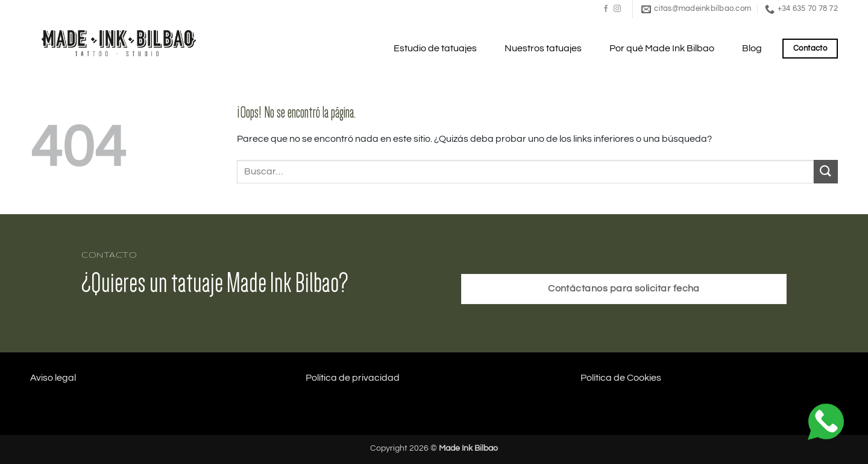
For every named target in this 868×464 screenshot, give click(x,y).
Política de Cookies (621, 378)
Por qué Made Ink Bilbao (662, 48)
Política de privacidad (353, 378)
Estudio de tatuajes (435, 48)
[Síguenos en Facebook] (606, 9)
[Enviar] (826, 172)
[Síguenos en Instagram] (617, 9)
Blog (752, 48)
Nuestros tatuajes (543, 48)
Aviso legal (53, 378)
